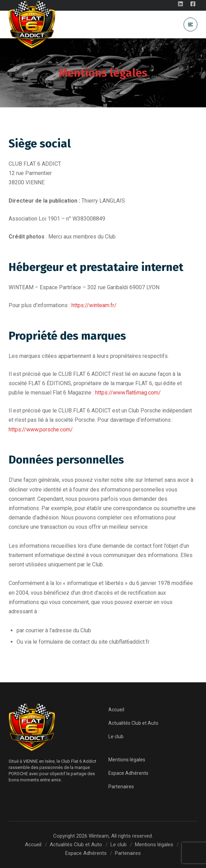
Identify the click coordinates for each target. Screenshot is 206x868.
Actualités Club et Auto (133, 723)
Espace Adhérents (128, 773)
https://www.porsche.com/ (41, 430)
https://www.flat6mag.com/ (128, 393)
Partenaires (121, 787)
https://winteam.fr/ (94, 305)
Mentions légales (127, 760)
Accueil (116, 710)
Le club (116, 737)
